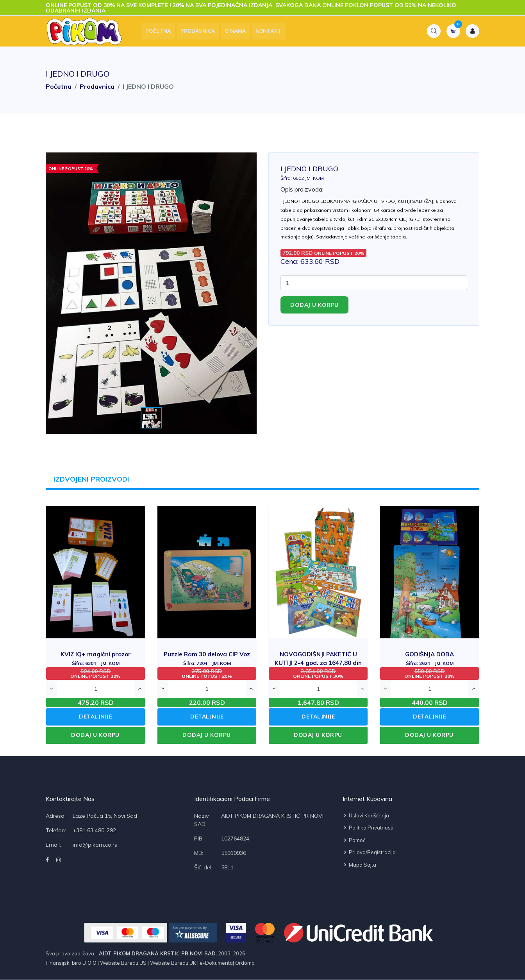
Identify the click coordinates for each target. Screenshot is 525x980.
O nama (237, 31)
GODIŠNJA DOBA (429, 658)
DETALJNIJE (96, 717)
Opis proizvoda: (302, 189)
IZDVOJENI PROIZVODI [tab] (92, 479)
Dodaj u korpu (314, 305)
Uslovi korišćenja (366, 815)
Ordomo (244, 963)
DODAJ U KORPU (95, 735)
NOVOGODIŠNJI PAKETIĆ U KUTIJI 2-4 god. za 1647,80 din (318, 663)
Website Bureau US (123, 963)
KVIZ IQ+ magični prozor (96, 658)
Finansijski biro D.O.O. (72, 963)
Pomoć (354, 840)
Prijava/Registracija (369, 853)
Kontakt (270, 31)
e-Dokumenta (216, 963)
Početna (160, 31)
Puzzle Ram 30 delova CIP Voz (207, 658)
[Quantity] (374, 283)
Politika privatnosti (368, 828)
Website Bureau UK (173, 963)
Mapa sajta (359, 865)
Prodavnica (199, 31)
